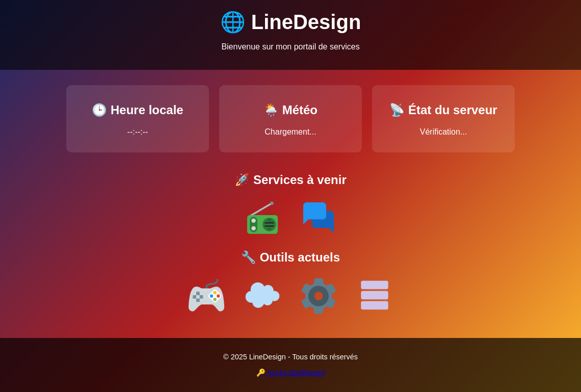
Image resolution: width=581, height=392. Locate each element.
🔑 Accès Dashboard (291, 373)
